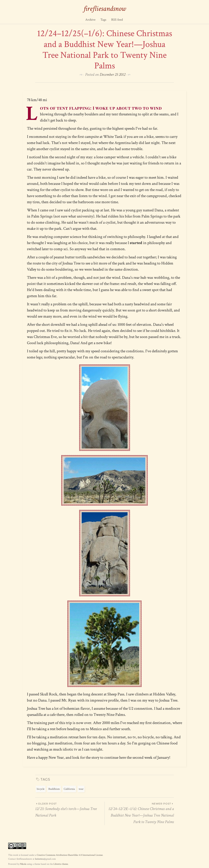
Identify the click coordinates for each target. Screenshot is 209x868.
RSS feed (117, 20)
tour (81, 789)
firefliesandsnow (105, 9)
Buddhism (54, 789)
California (69, 789)
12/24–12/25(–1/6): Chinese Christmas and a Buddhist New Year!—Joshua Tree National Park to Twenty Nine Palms (139, 813)
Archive (90, 20)
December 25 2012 (112, 75)
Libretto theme (61, 864)
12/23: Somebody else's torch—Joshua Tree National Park (70, 810)
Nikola (23, 864)
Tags (103, 20)
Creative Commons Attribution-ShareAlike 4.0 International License (70, 855)
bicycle (41, 789)
